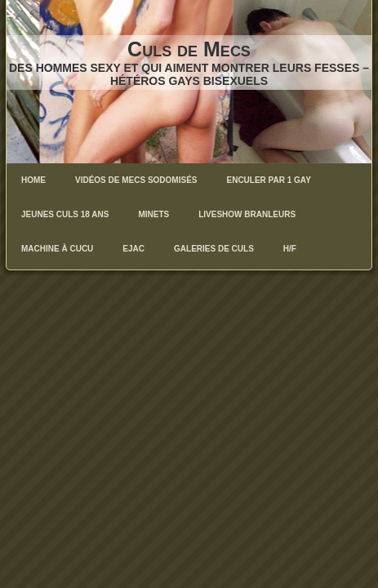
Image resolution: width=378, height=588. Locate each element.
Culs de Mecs (189, 49)
